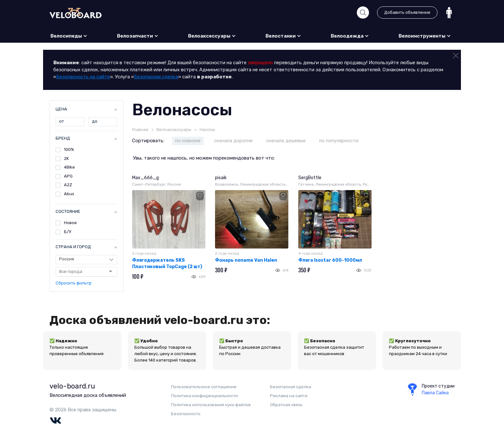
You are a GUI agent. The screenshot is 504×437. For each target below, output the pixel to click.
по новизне (188, 141)
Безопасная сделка (156, 77)
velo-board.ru (72, 386)
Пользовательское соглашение (204, 387)
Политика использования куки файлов (211, 405)
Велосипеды (69, 36)
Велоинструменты (425, 36)
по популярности (339, 141)
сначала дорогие (233, 141)
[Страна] (86, 259)
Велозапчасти (138, 36)
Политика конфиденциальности (204, 396)
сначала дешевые (286, 141)
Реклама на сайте (289, 396)
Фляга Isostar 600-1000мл (330, 260)
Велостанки (283, 36)
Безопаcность (186, 414)
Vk (55, 421)
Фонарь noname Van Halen (246, 260)
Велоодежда (350, 36)
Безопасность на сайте (83, 77)
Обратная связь (286, 405)
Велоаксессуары (212, 36)
